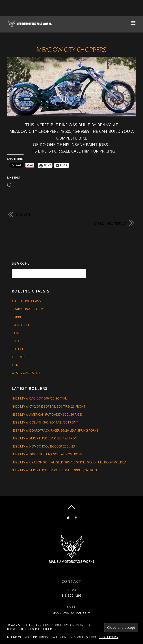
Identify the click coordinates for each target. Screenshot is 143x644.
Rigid (15, 333)
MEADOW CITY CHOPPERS (71, 49)
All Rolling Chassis (27, 301)
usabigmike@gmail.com (72, 613)
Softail (18, 349)
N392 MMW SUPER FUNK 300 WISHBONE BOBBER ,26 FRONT (55, 470)
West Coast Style (26, 373)
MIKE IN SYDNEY (110, 223)
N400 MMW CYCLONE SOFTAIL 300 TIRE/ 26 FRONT (49, 406)
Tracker (18, 357)
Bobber (18, 317)
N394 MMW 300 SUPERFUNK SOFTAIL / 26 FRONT (47, 454)
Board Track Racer (27, 309)
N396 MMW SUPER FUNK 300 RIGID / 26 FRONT (45, 438)
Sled (15, 341)
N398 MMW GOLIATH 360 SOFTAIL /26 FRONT (45, 422)
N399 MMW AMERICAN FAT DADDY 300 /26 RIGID (47, 414)
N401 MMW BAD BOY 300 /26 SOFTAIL (40, 398)
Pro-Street (21, 325)
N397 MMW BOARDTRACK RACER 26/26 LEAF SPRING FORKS (55, 430)
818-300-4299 (71, 595)
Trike (16, 365)
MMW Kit (26, 215)
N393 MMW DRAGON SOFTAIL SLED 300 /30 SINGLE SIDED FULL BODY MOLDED (69, 462)
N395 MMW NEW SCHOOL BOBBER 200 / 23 (43, 446)
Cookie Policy (108, 637)
